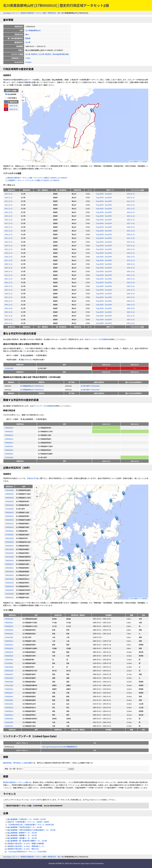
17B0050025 (9, 450)
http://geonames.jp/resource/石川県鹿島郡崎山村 (60, 747)
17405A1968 (9, 619)
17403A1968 (9, 722)
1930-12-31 (8, 234)
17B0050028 (9, 671)
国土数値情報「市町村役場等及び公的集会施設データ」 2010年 (31, 830)
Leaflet (131, 162)
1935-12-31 (8, 253)
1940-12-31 (8, 271)
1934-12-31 (8, 249)
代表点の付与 (32, 478)
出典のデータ (28, 80)
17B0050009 (9, 682)
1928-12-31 (8, 227)
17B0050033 (9, 454)
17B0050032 (9, 431)
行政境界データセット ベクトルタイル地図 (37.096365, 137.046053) (33, 180)
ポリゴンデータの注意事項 (98, 339)
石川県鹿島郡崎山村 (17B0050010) (32, 386)
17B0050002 (9, 700)
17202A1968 (9, 368)
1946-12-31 (8, 293)
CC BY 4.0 (34, 800)
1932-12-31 (8, 242)
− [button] (22, 95)
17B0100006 (9, 667)
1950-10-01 (8, 308)
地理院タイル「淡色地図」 (141, 162)
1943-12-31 (8, 282)
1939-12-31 (8, 268)
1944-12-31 (8, 286)
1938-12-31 (8, 264)
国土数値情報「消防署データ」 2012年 (22, 838)
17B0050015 (9, 443)
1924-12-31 (8, 212)
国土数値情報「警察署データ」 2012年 (22, 835)
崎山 (27, 34)
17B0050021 (9, 726)
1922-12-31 (8, 205)
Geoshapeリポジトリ (11, 13)
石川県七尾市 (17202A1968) (90, 386)
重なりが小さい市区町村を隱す (31, 360)
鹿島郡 (28, 38)
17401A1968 (9, 685)
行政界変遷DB (11, 98)
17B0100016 (9, 678)
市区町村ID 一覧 (54, 13)
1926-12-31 (8, 220)
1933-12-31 (8, 246)
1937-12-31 (8, 260)
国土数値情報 (11, 94)
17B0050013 (9, 715)
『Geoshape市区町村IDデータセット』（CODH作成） (27, 852)
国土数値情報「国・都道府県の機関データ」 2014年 (27, 841)
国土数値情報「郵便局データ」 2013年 (22, 833)
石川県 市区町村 (31, 54)
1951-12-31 (8, 316)
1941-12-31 (8, 275)
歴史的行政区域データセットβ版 (33, 13)
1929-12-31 (8, 231)
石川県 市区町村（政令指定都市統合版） (54, 54)
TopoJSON (100, 194)
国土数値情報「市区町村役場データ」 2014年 (25, 827)
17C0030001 (9, 663)
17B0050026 (9, 428)
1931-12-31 (8, 238)
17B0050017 (9, 693)
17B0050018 (9, 711)
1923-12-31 (8, 209)
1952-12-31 (8, 319)
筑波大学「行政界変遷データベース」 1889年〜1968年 (28, 822)
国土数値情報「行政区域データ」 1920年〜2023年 (27, 819)
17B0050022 (9, 446)
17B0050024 (9, 689)
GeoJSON (108, 194)
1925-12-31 (8, 216)
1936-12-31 (8, 257)
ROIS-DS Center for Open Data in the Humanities (84, 863)
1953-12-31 (8, 323)
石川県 (28, 42)
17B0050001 (9, 696)
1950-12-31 (8, 312)
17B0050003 (9, 719)
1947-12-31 (8, 297)
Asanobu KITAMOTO (56, 863)
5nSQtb (28, 62)
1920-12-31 (8, 197)
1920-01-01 (8, 194)
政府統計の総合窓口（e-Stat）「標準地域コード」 (26, 846)
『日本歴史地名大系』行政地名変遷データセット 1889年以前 (31, 825)
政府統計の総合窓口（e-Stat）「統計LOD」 (24, 849)
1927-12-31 (8, 223)
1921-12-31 (8, 201)
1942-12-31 (8, 279)
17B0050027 (9, 674)
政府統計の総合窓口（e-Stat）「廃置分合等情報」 (26, 843)
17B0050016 (9, 656)
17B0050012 (9, 435)
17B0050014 (9, 439)
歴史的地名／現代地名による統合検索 (18, 763)
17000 (28, 58)
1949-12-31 (8, 305)
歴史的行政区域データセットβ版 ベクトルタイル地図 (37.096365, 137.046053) (37, 178)
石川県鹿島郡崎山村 (33, 30)
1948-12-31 (8, 301)
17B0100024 (9, 707)
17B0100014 (9, 704)
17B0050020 (9, 659)
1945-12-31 (8, 290)
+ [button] (22, 92)
